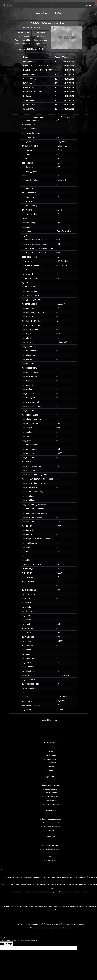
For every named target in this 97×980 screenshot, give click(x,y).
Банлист (51, 770)
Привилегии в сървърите (51, 785)
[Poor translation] (9, 944)
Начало (9, 5)
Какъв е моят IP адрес (51, 827)
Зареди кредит (51, 800)
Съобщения (51, 763)
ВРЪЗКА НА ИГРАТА (32, 27)
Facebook (51, 853)
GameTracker (51, 860)
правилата (85, 892)
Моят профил (51, 759)
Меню (89, 5)
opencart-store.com (65, 928)
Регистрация (51, 755)
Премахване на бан (51, 797)
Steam (51, 857)
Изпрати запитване (51, 845)
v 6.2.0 (56, 720)
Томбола (51, 767)
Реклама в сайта (51, 793)
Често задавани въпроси (51, 819)
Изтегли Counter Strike (51, 823)
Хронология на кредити (51, 804)
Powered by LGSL (45, 720)
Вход (51, 751)
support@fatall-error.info (51, 849)
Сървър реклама (51, 789)
